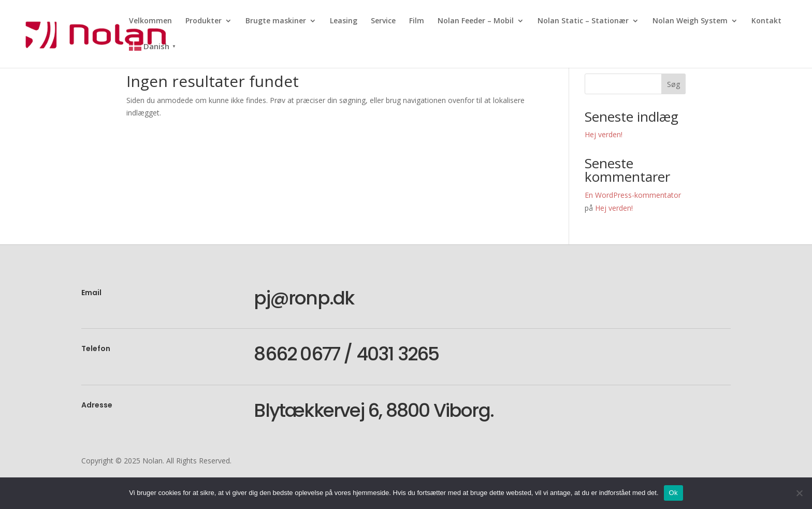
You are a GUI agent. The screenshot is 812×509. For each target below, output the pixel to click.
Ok (673, 493)
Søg (673, 84)
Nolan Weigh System (690, 21)
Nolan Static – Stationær (583, 21)
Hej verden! (604, 134)
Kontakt (766, 21)
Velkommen (150, 21)
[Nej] (799, 493)
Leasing (344, 21)
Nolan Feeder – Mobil (476, 21)
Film (417, 21)
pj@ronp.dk (304, 298)
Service (383, 21)
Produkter (204, 21)
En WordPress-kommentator (633, 195)
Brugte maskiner (276, 21)
